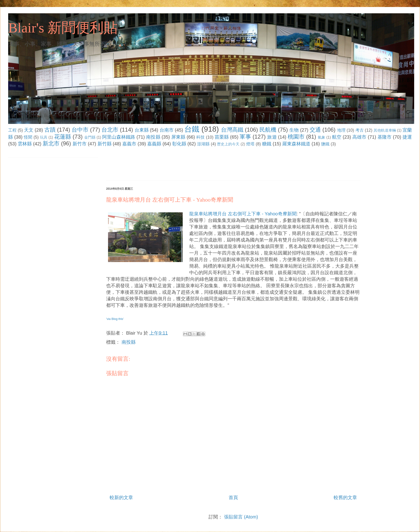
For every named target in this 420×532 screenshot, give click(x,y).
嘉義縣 (154, 144)
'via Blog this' (115, 319)
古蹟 (50, 130)
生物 (294, 130)
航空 (337, 137)
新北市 (51, 143)
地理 (341, 130)
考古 (360, 130)
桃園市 (296, 137)
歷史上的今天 (228, 144)
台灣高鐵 (232, 130)
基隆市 (385, 137)
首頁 (233, 497)
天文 (29, 130)
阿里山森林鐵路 (119, 137)
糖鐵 (267, 144)
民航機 (268, 130)
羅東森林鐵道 (296, 144)
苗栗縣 (222, 137)
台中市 (80, 130)
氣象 (322, 137)
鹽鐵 (325, 144)
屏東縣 (178, 137)
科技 (200, 137)
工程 (12, 130)
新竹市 (80, 144)
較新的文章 (121, 497)
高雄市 (359, 137)
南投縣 (153, 137)
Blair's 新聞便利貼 (63, 28)
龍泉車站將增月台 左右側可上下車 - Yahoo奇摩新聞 (170, 200)
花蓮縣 (63, 137)
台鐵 (192, 129)
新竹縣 (105, 144)
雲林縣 (25, 144)
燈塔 (250, 144)
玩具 (44, 137)
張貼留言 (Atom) (241, 517)
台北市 (110, 130)
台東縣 (142, 130)
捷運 (407, 137)
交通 (315, 130)
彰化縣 (179, 144)
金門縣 (90, 137)
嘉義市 (129, 144)
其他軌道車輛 (385, 130)
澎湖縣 (203, 144)
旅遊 (272, 137)
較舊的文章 (345, 497)
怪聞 (28, 137)
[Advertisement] (191, 164)
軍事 (245, 137)
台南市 (167, 130)
